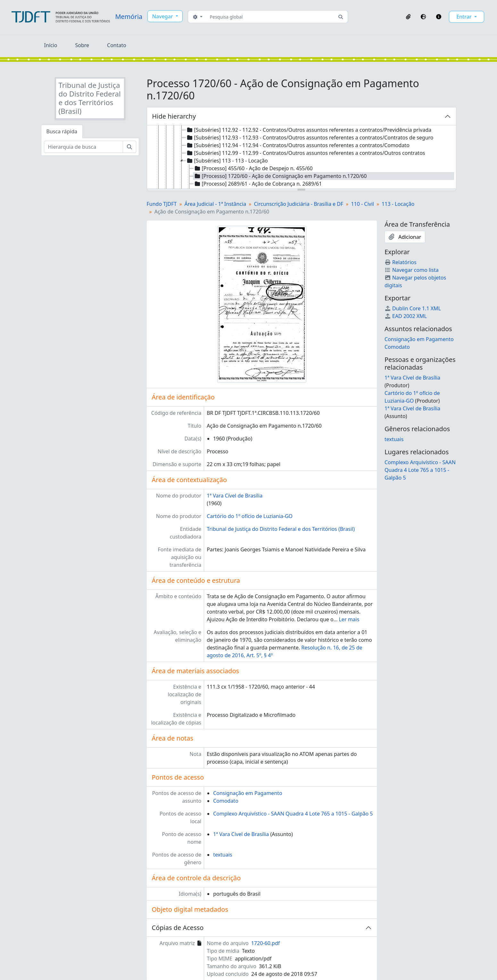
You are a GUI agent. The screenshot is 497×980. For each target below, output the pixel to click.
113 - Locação (398, 204)
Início (51, 45)
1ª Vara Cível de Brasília (235, 496)
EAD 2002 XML (406, 316)
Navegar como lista (412, 270)
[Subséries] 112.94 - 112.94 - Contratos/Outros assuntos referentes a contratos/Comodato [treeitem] (298, 145)
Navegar (163, 16)
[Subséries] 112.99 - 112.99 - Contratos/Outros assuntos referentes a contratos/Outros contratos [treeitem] (306, 153)
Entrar (465, 17)
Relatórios (401, 262)
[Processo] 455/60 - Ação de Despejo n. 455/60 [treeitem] (253, 168)
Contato (117, 45)
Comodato (226, 801)
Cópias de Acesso (178, 928)
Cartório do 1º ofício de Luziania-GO (250, 516)
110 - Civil (362, 204)
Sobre (82, 45)
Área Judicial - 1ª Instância (215, 204)
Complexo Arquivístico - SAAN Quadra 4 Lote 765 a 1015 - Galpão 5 (293, 814)
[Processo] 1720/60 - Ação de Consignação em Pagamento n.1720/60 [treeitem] (280, 176)
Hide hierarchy (174, 116)
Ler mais (349, 619)
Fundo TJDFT (162, 204)
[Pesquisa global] (271, 17)
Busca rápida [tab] (62, 131)
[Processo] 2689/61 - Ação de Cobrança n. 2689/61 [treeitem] (258, 184)
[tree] (302, 157)
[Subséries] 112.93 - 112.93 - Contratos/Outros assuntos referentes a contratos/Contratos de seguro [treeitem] (310, 138)
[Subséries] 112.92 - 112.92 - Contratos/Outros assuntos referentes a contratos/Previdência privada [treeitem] (309, 130)
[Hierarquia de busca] (83, 147)
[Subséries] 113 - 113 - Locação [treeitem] (227, 161)
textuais (223, 855)
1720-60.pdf (266, 943)
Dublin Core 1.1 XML (413, 308)
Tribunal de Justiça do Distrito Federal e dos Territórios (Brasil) (281, 529)
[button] (408, 17)
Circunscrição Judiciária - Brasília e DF (298, 204)
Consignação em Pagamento (248, 793)
